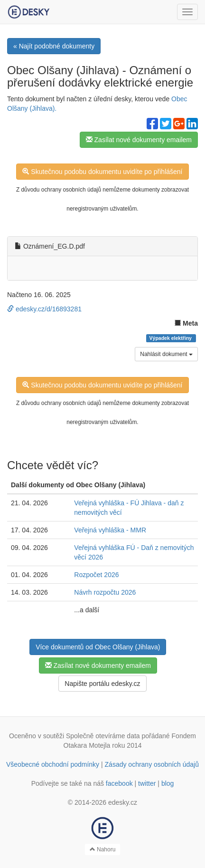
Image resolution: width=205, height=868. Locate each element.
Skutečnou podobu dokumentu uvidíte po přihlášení (102, 172)
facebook (119, 783)
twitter (147, 783)
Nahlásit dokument (166, 354)
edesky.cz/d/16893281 (44, 309)
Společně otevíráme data (103, 736)
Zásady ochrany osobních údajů (152, 764)
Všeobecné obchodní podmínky (53, 764)
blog (168, 783)
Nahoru (103, 849)
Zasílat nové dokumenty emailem (139, 140)
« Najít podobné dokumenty (54, 46)
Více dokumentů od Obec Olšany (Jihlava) (98, 647)
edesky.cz (123, 802)
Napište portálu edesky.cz (102, 684)
